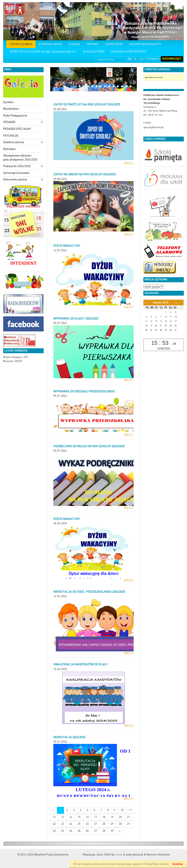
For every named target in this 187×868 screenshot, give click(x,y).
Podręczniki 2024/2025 (17, 166)
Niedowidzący (172, 59)
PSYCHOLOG (11, 136)
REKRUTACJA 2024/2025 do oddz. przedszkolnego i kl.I (43, 52)
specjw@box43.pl (153, 127)
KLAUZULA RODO (94, 52)
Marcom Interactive (158, 855)
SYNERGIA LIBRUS (50, 44)
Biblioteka (9, 149)
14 (130, 86)
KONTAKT (93, 44)
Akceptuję (178, 864)
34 (71, 831)
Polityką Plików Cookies (156, 864)
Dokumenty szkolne (15, 179)
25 (79, 824)
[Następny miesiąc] (176, 303)
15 (79, 817)
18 (104, 817)
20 (120, 817)
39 (112, 831)
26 (87, 824)
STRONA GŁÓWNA (21, 44)
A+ (142, 59)
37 (96, 831)
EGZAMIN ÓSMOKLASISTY (145, 44)
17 (96, 817)
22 (54, 824)
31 (129, 824)
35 (79, 831)
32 (54, 831)
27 (96, 824)
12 (122, 86)
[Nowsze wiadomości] (54, 810)
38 (104, 831)
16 (87, 817)
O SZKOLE (74, 44)
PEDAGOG (9, 122)
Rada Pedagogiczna (15, 116)
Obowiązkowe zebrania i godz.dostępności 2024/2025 (20, 158)
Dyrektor (8, 102)
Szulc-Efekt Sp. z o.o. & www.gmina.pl (120, 855)
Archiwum (153, 59)
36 (87, 831)
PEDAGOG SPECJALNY (17, 129)
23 (62, 824)
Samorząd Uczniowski (16, 173)
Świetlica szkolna (14, 142)
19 (112, 817)
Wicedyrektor (11, 109)
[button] (42, 123)
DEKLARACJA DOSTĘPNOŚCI (129, 52)
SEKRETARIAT (114, 44)
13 (126, 86)
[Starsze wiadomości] (120, 831)
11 (118, 86)
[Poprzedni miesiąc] (145, 303)
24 (71, 824)
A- (136, 59)
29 (112, 824)
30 (120, 824)
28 (104, 824)
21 (129, 817)
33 (62, 831)
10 (114, 86)
